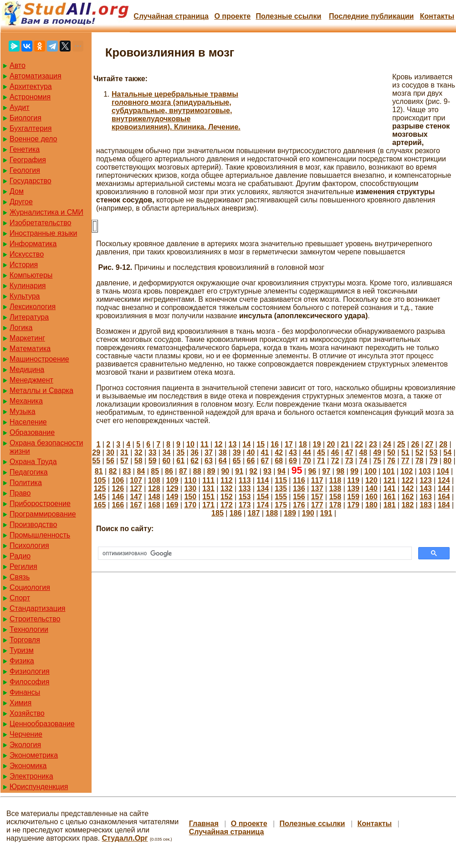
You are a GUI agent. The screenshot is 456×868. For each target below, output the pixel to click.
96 (312, 471)
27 (429, 444)
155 (281, 497)
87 (183, 471)
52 (420, 452)
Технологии (29, 629)
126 (118, 488)
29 (96, 452)
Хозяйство (27, 713)
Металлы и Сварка (41, 390)
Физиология (30, 671)
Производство (33, 524)
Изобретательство (40, 223)
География (28, 160)
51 (405, 452)
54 (447, 452)
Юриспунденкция (39, 787)
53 (434, 452)
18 (303, 444)
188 (272, 513)
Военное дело (33, 139)
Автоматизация (36, 76)
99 (354, 471)
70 (307, 461)
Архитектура (31, 86)
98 (340, 471)
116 (299, 480)
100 (371, 471)
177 (317, 505)
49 (377, 452)
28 (443, 444)
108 (154, 480)
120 (371, 480)
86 (169, 471)
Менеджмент (31, 380)
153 (245, 497)
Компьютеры (31, 275)
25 (401, 444)
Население (28, 422)
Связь (20, 577)
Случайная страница (171, 16)
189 (290, 513)
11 (205, 444)
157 (317, 497)
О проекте (232, 16)
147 (136, 497)
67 (265, 461)
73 (349, 461)
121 (390, 480)
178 (335, 505)
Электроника (31, 776)
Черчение (26, 734)
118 (335, 480)
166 (118, 505)
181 (390, 505)
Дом (17, 191)
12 (219, 444)
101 (389, 471)
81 (99, 471)
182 (407, 505)
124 (444, 480)
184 (444, 505)
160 (371, 497)
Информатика (33, 244)
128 (154, 488)
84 (141, 471)
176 (299, 505)
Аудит (20, 107)
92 (253, 471)
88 (197, 471)
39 (237, 452)
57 (124, 461)
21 (345, 444)
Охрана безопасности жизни (46, 447)
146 (118, 497)
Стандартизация (37, 608)
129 (172, 488)
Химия (20, 703)
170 (190, 505)
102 (407, 471)
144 (444, 488)
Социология (30, 587)
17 (289, 444)
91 (239, 471)
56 (110, 461)
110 (190, 480)
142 (407, 488)
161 (390, 497)
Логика (21, 328)
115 (281, 480)
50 (391, 452)
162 (407, 497)
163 (426, 497)
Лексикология (33, 307)
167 (136, 505)
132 (227, 488)
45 (321, 452)
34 (166, 452)
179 (353, 505)
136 (299, 488)
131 (208, 488)
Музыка (23, 411)
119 (353, 480)
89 (211, 471)
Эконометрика (34, 755)
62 (195, 461)
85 (155, 471)
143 (426, 488)
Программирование (43, 514)
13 (233, 444)
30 (110, 452)
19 (317, 444)
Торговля (25, 640)
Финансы (25, 692)
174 (263, 505)
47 (349, 452)
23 (373, 444)
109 (172, 480)
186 (236, 513)
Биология (26, 118)
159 (353, 497)
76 (391, 461)
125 (100, 488)
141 (390, 488)
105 (100, 480)
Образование (32, 432)
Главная (204, 824)
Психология (29, 545)
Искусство (27, 254)
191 (326, 513)
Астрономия (30, 97)
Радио (20, 556)
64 (223, 461)
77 (405, 461)
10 (190, 444)
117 (317, 480)
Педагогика (29, 472)
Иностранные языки (43, 233)
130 (190, 488)
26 (415, 444)
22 (359, 444)
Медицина (27, 369)
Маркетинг (27, 338)
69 (293, 461)
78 (420, 461)
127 (136, 488)
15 (261, 444)
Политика (26, 483)
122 (407, 480)
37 (209, 452)
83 (127, 471)
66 (251, 461)
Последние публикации (371, 16)
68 (279, 461)
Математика (30, 349)
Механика (26, 401)
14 (246, 444)
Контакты (437, 16)
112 (227, 480)
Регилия (23, 566)
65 (237, 461)
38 (223, 452)
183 (426, 505)
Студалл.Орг (125, 838)
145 (100, 497)
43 (293, 452)
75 (377, 461)
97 (326, 471)
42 (279, 452)
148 (154, 497)
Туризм (22, 650)
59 (153, 461)
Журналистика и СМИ (46, 212)
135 (281, 488)
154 (263, 497)
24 (387, 444)
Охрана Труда (33, 462)
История (24, 265)
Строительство (35, 619)
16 (275, 444)
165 (100, 505)
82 (113, 471)
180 (371, 505)
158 (335, 497)
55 (96, 461)
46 (335, 452)
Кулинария (28, 286)
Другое (21, 202)
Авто (18, 65)
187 (254, 513)
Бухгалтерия (31, 128)
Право (20, 493)
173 (245, 505)
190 (308, 513)
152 (227, 497)
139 (353, 488)
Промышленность (40, 535)
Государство (31, 181)
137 (317, 488)
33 (153, 452)
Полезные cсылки (288, 16)
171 (208, 505)
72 (335, 461)
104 (443, 471)
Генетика (25, 149)
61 (180, 461)
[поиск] (254, 553)
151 (208, 497)
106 (118, 480)
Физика (22, 661)
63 (209, 461)
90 (225, 471)
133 (245, 488)
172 (227, 505)
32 (138, 452)
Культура (25, 296)
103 (425, 471)
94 (282, 471)
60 (166, 461)
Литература (29, 317)
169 (172, 505)
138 (335, 488)
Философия (29, 682)
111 (208, 480)
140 (371, 488)
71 (321, 461)
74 (363, 461)
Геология (25, 170)
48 (363, 452)
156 (299, 497)
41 (265, 452)
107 (136, 480)
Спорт (20, 598)
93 (267, 471)
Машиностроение (39, 359)
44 (307, 452)
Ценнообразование (42, 724)
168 (154, 505)
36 (195, 452)
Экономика (28, 766)
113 (245, 480)
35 (180, 452)
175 (281, 505)
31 (124, 452)
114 (263, 480)
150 (190, 497)
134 (263, 488)
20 (331, 444)
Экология (25, 745)
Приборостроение (40, 504)
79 (434, 461)
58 (138, 461)
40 (251, 452)
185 (218, 513)
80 (447, 461)
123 (426, 480)
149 (172, 497)
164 (444, 497)
